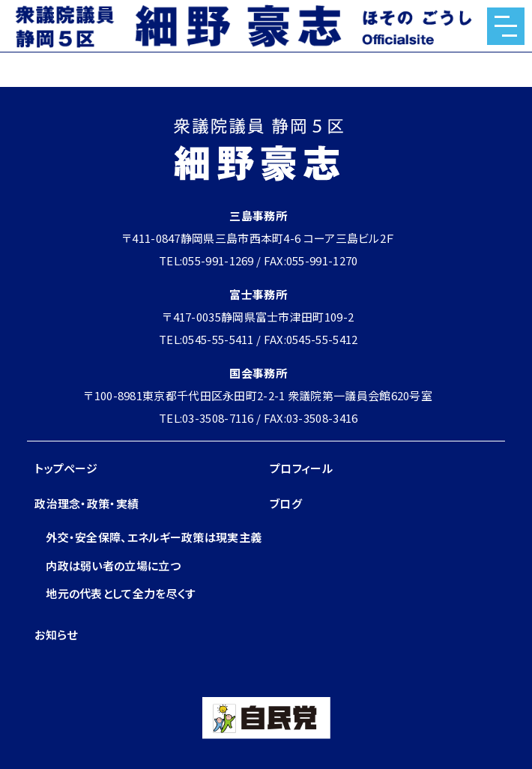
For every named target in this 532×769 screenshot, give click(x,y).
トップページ (66, 468)
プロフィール (301, 468)
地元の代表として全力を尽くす (121, 593)
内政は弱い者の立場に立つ (113, 566)
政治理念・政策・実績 (87, 503)
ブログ (286, 503)
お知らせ (56, 634)
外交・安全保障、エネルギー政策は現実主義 (154, 537)
